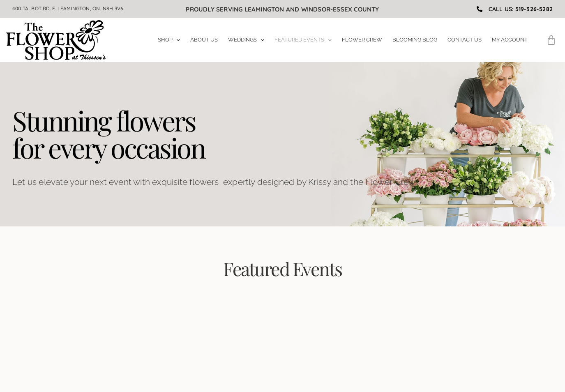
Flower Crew (362, 40)
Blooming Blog (415, 40)
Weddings (246, 40)
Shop (169, 40)
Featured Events (303, 40)
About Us (204, 40)
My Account (510, 40)
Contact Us (465, 40)
